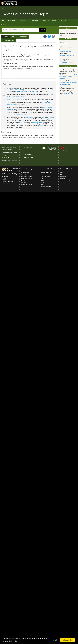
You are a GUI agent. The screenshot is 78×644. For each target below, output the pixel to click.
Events (43, 183)
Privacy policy (5, 158)
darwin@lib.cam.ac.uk (7, 149)
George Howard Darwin (18, 93)
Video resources (28, 154)
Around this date (23, 37)
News (42, 180)
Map (42, 178)
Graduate (24, 175)
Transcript (5, 37)
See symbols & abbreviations (67, 62)
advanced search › (53, 30)
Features (63, 175)
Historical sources (28, 148)
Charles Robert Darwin (66, 52)
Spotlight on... (64, 179)
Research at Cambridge (67, 169)
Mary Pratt (41, 119)
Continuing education (27, 179)
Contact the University (7, 178)
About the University (47, 169)
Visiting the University (46, 176)
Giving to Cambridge (46, 187)
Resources (63, 21)
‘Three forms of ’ (20, 108)
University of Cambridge (9, 152)
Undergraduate (25, 172)
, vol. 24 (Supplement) (68, 83)
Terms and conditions (7, 183)
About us (3, 24)
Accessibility (5, 180)
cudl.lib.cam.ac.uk (68, 94)
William (43, 111)
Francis (8, 93)
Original (13, 37)
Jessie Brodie (30, 111)
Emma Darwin (22, 116)
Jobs (42, 185)
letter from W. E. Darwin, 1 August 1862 (25, 85)
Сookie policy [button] (13, 641)
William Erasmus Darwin (66, 48)
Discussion (63, 177)
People (45, 21)
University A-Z (5, 176)
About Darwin (12, 21)
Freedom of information (8, 181)
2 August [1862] (19, 83)
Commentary (34, 21)
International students (27, 177)
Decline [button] (56, 640)
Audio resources (28, 151)
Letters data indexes (29, 157)
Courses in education (27, 185)
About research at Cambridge (68, 181)
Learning (53, 21)
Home (3, 9)
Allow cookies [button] (68, 640)
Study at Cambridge (27, 169)
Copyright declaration (7, 155)
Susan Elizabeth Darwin (38, 116)
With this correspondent (9, 40)
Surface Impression (12, 160)
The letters (23, 21)
